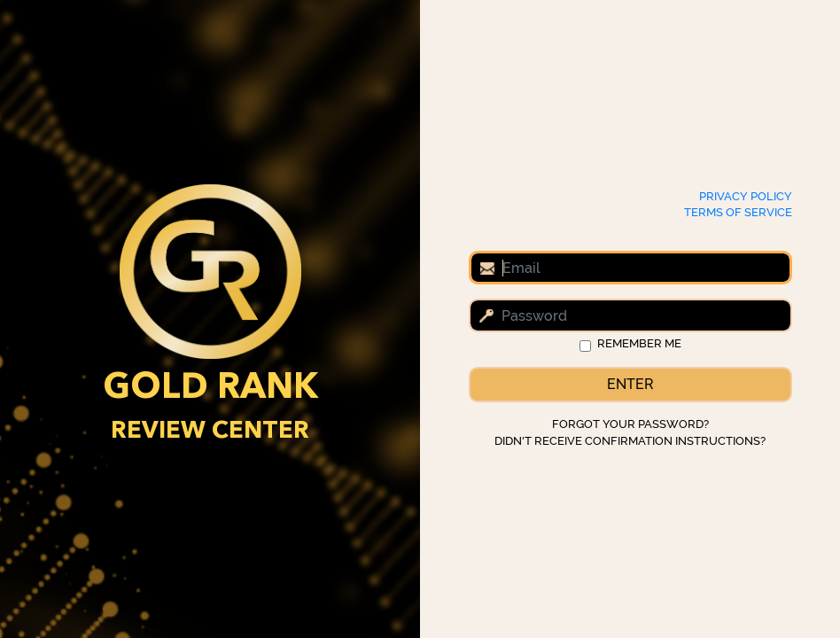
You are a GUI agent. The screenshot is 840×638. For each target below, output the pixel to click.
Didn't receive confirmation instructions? (630, 441)
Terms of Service (738, 212)
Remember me (639, 343)
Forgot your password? (630, 424)
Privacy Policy (746, 196)
